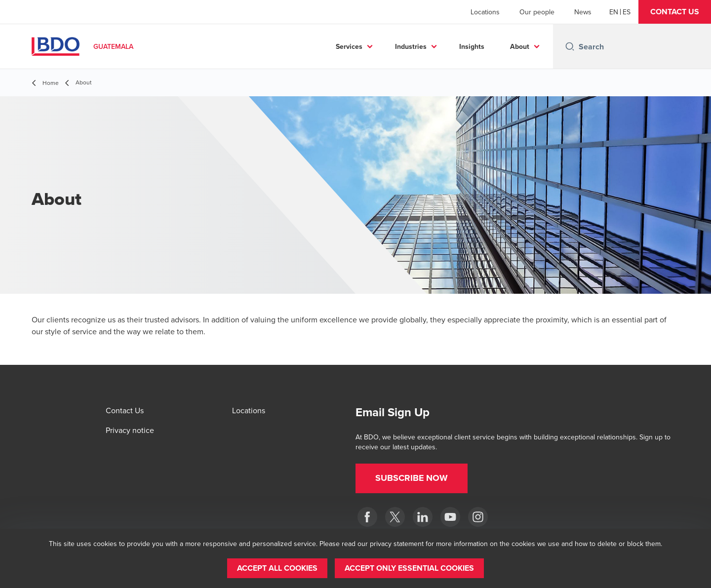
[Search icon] (570, 46)
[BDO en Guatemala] (450, 517)
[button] (675, 12)
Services (349, 46)
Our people (537, 12)
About (520, 46)
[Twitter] (395, 517)
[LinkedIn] (423, 517)
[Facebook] (367, 517)
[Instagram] (478, 517)
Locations (485, 12)
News (583, 12)
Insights (472, 46)
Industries (411, 46)
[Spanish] (627, 12)
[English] (614, 12)
